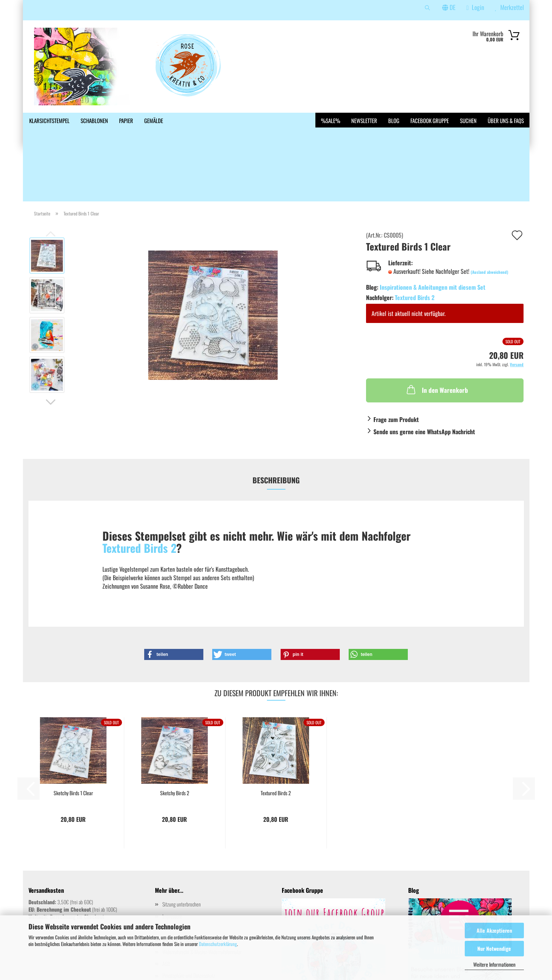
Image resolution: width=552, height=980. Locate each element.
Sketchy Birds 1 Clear (73, 739)
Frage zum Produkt (396, 366)
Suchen (468, 120)
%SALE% (331, 120)
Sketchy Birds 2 (175, 739)
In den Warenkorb (437, 336)
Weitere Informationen (494, 964)
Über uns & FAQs (506, 120)
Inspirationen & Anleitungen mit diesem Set (433, 234)
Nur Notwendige (494, 948)
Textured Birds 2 (415, 244)
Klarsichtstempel (49, 120)
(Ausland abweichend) (490, 218)
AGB (166, 910)
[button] (51, 348)
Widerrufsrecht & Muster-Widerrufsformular (202, 898)
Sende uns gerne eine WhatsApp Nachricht (424, 378)
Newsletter (364, 120)
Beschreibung (276, 426)
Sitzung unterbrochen (182, 850)
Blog (394, 120)
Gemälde (154, 120)
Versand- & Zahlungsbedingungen (192, 886)
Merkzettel (509, 7)
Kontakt (169, 874)
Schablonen (94, 120)
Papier (126, 120)
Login (475, 7)
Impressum (172, 863)
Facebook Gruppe (430, 120)
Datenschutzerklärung (218, 944)
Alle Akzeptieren (494, 930)
